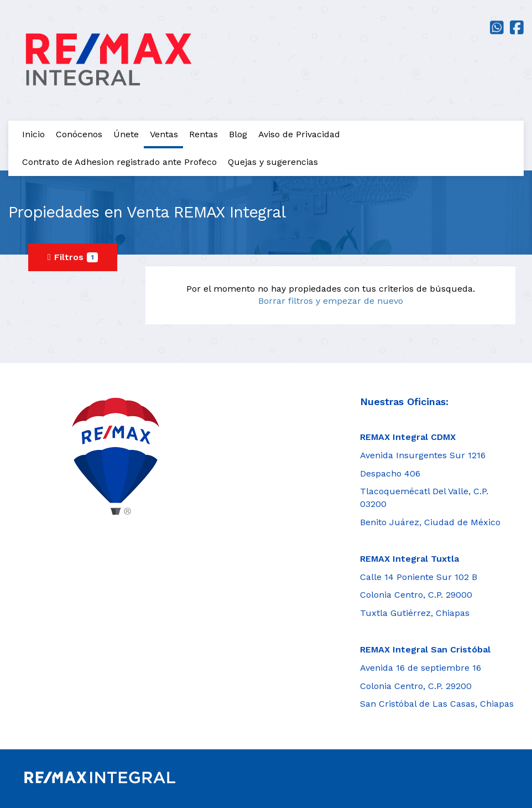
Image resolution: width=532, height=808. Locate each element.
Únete (126, 134)
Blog (238, 134)
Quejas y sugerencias (273, 162)
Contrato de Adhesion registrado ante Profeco (119, 162)
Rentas (204, 134)
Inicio (33, 134)
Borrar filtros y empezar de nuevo (331, 301)
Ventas (164, 134)
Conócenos (79, 134)
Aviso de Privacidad (299, 134)
